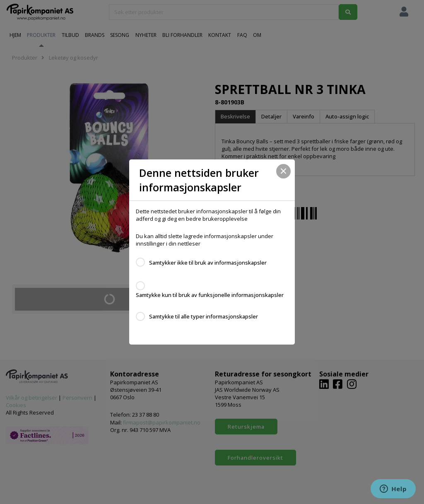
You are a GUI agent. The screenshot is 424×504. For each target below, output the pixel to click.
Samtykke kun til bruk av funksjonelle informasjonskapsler (210, 295)
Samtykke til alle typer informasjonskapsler (204, 316)
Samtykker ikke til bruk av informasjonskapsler (208, 263)
